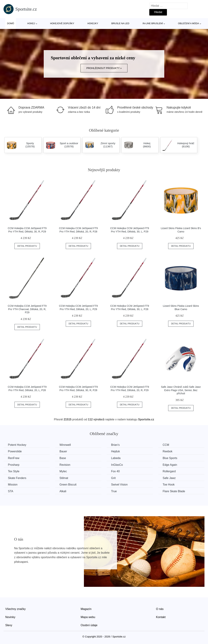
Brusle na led (120, 23)
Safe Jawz (169, 478)
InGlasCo (117, 465)
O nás (160, 609)
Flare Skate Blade (174, 491)
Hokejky (93, 23)
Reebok (168, 451)
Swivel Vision (119, 485)
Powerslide (15, 451)
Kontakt (161, 617)
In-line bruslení (153, 23)
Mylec (63, 471)
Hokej (31, 23)
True (114, 491)
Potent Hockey (17, 445)
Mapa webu (88, 617)
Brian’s (115, 445)
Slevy (9, 625)
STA (11, 491)
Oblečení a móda (189, 23)
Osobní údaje (89, 625)
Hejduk (115, 451)
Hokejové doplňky (62, 23)
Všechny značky (16, 609)
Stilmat (64, 478)
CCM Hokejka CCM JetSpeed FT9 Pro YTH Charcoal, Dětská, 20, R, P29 (27, 309)
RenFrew (14, 458)
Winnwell (65, 445)
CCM (166, 445)
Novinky (10, 617)
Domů (11, 23)
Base (63, 458)
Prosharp (14, 465)
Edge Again (170, 465)
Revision (65, 465)
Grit (113, 478)
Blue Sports (170, 458)
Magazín (86, 609)
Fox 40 (115, 471)
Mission (13, 485)
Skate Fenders (17, 478)
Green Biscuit (68, 485)
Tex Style (14, 471)
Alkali (63, 491)
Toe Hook (169, 485)
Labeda (116, 458)
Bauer (63, 451)
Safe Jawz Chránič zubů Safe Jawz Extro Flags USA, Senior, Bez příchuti (181, 390)
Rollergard (169, 471)
